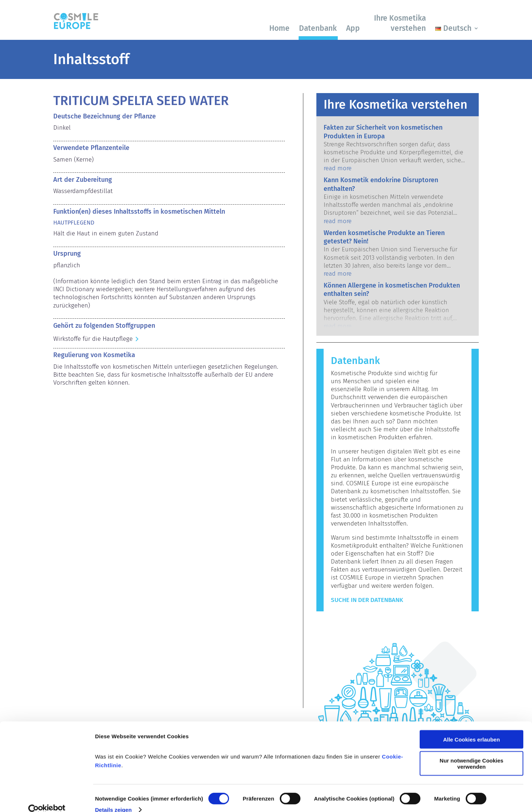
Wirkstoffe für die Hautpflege (93, 339)
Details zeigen (113, 798)
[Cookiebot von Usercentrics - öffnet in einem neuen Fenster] (47, 798)
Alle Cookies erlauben (472, 727)
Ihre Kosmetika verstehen (400, 23)
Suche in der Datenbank (367, 600)
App (353, 28)
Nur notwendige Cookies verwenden (471, 752)
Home (279, 28)
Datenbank (318, 28)
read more (338, 168)
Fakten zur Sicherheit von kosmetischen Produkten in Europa (383, 132)
